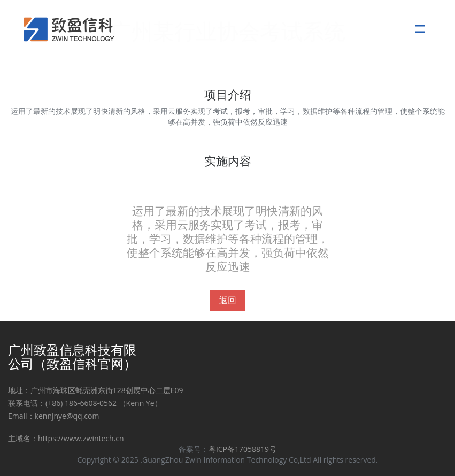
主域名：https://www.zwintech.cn (66, 438)
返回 (228, 300)
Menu (424, 24)
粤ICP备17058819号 (242, 449)
